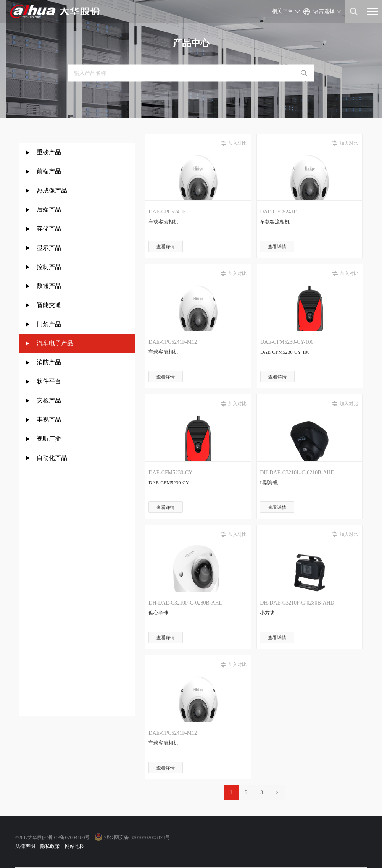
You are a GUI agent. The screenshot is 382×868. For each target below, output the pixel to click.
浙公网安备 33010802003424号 (137, 837)
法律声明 (25, 846)
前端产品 (49, 171)
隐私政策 (50, 846)
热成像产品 (52, 190)
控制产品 (50, 267)
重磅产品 (49, 152)
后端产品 (49, 209)
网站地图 (75, 846)
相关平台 (282, 11)
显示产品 (49, 248)
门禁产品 (49, 324)
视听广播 (49, 439)
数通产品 (49, 286)
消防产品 (49, 362)
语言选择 (324, 11)
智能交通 (49, 305)
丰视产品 (49, 419)
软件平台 (49, 381)
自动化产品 (52, 458)
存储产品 (49, 229)
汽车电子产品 (55, 343)
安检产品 (49, 400)
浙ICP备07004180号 (69, 837)
